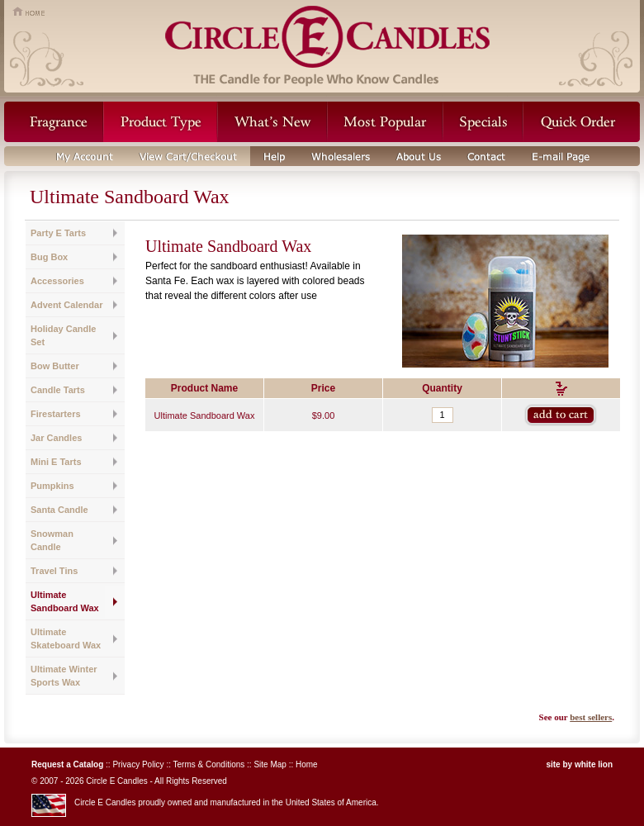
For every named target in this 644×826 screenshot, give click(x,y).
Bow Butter (55, 366)
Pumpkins (52, 486)
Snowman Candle (52, 540)
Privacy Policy (138, 764)
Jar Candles (56, 438)
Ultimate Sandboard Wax (65, 601)
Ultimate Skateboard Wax (66, 638)
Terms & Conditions (209, 764)
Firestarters (56, 414)
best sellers (591, 717)
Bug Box (49, 257)
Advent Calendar (66, 305)
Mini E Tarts (56, 462)
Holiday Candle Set (63, 335)
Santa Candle (59, 510)
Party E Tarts (58, 233)
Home (307, 764)
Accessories (57, 281)
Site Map (270, 764)
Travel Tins (54, 571)
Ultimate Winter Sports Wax (64, 676)
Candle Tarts (58, 390)
